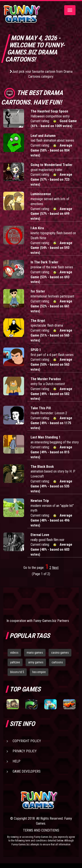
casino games (60, 653)
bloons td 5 (17, 672)
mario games (35, 653)
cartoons (57, 662)
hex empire (39, 672)
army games (36, 662)
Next (55, 568)
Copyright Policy (27, 741)
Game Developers (27, 771)
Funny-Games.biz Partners (51, 621)
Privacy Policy (25, 751)
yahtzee (15, 662)
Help (16, 761)
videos (14, 653)
